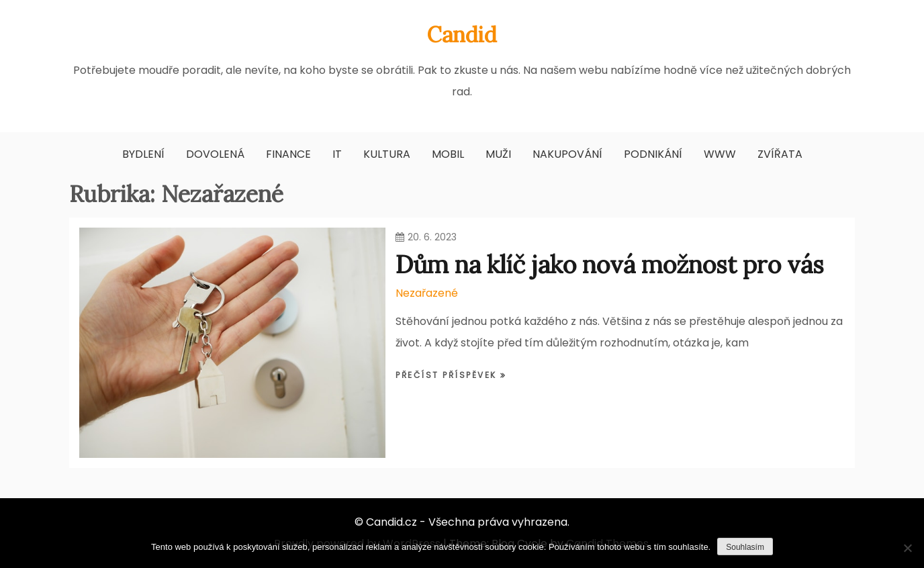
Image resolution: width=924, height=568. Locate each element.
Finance (288, 154)
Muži (498, 154)
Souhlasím (745, 547)
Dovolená (215, 154)
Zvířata (780, 154)
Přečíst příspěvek (448, 375)
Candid (462, 35)
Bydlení (143, 154)
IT (337, 154)
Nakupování (567, 154)
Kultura (387, 154)
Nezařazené (427, 293)
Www (720, 154)
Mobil (448, 154)
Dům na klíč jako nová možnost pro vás (610, 265)
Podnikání (653, 154)
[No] (907, 548)
